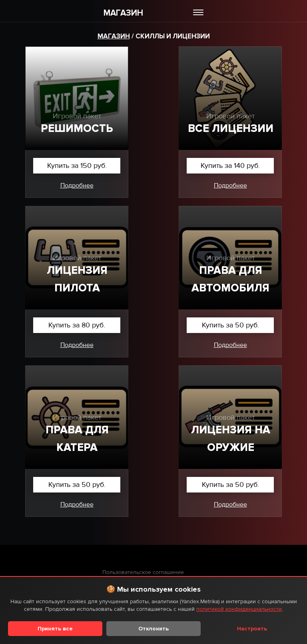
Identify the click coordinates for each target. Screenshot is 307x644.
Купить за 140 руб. (230, 165)
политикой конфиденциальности (239, 609)
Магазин (114, 36)
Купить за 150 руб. (77, 165)
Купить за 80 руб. (77, 325)
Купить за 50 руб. (230, 325)
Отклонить (153, 629)
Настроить (252, 629)
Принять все (55, 629)
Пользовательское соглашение (143, 572)
